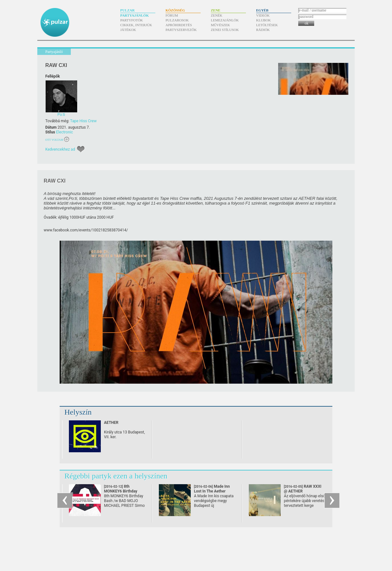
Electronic (65, 132)
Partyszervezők (181, 30)
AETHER (111, 423)
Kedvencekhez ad (60, 149)
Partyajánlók (134, 15)
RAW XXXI (303, 489)
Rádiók (263, 30)
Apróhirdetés (179, 25)
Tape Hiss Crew (83, 121)
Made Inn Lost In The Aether (212, 491)
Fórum (172, 15)
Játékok (128, 30)
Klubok (263, 20)
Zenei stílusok (225, 30)
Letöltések (267, 25)
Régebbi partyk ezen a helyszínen (116, 476)
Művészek (220, 25)
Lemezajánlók (225, 20)
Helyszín (78, 412)
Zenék (217, 15)
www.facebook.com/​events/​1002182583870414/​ (86, 230)
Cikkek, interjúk (136, 25)
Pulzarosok (177, 20)
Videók (263, 15)
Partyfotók (132, 20)
